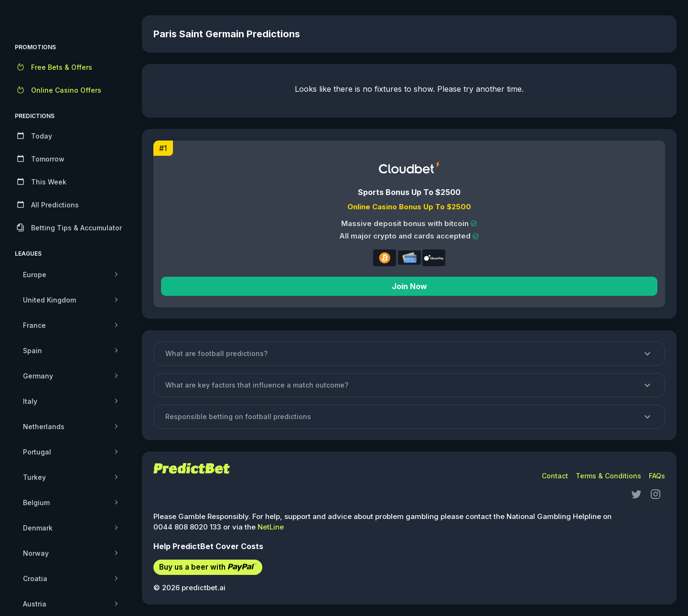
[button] (411, 354)
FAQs (657, 476)
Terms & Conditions (608, 476)
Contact (555, 476)
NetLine (274, 527)
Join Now (411, 286)
